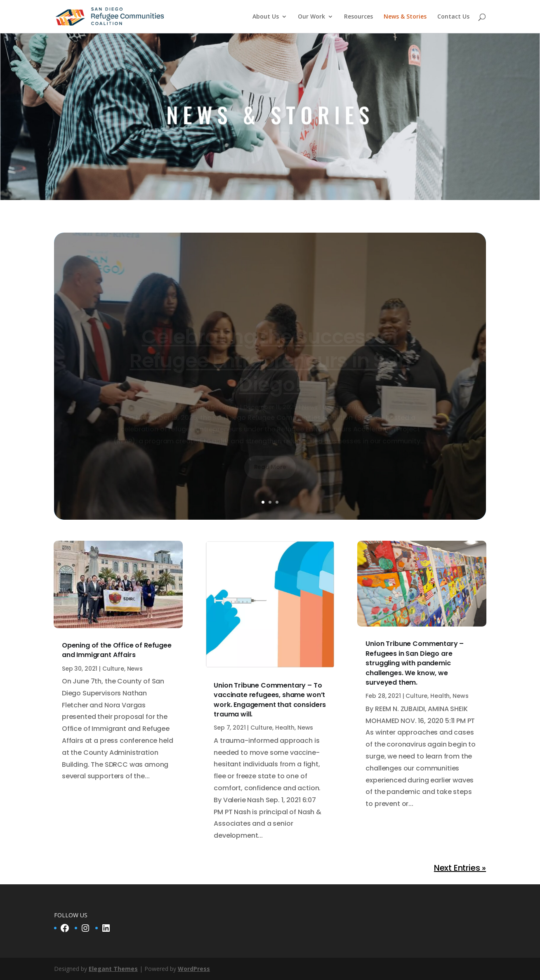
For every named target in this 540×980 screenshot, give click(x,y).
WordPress (194, 969)
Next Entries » (460, 868)
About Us (266, 17)
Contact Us (453, 17)
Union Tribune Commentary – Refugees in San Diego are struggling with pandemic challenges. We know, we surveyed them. (415, 663)
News (135, 669)
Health (285, 728)
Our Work (311, 17)
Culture (113, 669)
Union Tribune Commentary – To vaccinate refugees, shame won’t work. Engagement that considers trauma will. (270, 700)
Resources (358, 17)
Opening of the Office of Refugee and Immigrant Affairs (117, 650)
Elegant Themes (113, 969)
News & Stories (405, 17)
